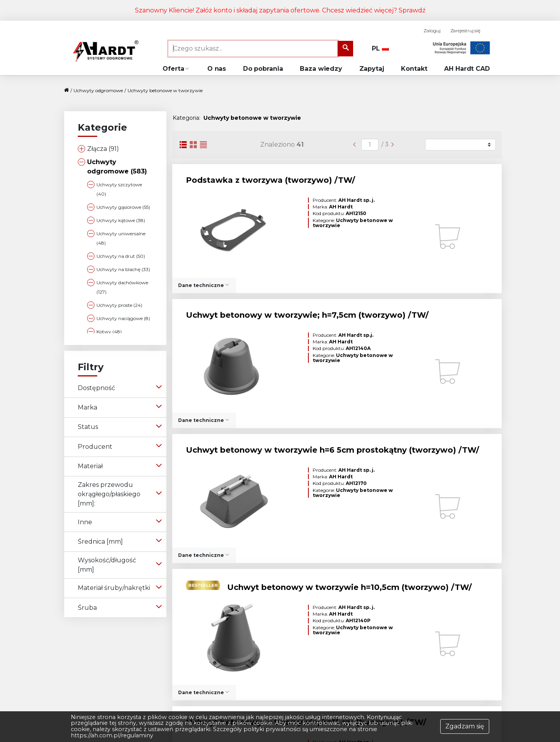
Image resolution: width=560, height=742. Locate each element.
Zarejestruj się (465, 31)
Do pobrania (263, 69)
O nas (217, 69)
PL (380, 48)
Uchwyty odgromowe (98, 90)
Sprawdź (412, 10)
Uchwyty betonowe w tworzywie (165, 90)
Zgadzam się (465, 726)
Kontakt (414, 69)
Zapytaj (372, 69)
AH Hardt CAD (467, 69)
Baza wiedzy (321, 69)
